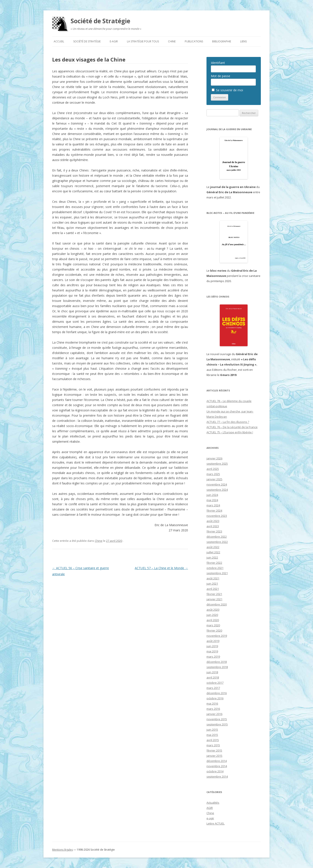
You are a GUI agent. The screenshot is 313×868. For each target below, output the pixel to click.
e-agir (114, 41)
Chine (172, 41)
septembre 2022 (217, 542)
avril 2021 (213, 589)
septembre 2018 (217, 667)
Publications (194, 41)
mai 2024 (212, 500)
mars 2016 (213, 709)
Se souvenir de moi (227, 90)
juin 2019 (212, 646)
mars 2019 (213, 657)
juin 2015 (212, 730)
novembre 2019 (217, 636)
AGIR (210, 808)
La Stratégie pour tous (143, 41)
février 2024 (214, 510)
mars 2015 (213, 745)
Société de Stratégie (100, 21)
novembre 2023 (217, 516)
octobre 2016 (215, 698)
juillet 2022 (213, 552)
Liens (243, 41)
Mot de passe (221, 76)
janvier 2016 (214, 714)
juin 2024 (212, 495)
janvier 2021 (214, 599)
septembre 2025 (217, 464)
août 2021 (213, 578)
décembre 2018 (217, 662)
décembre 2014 (217, 761)
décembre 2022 (217, 537)
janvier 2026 (214, 458)
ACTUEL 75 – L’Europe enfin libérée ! (230, 432)
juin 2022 (212, 557)
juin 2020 (212, 615)
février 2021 (214, 594)
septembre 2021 (217, 573)
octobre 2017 (215, 683)
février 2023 (214, 531)
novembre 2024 (217, 484)
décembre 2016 (217, 693)
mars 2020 (213, 625)
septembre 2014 (217, 777)
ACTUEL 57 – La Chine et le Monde (161, 568)
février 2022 (214, 563)
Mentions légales (62, 850)
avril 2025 (213, 469)
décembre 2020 (217, 604)
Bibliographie (222, 41)
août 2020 (213, 610)
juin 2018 (212, 672)
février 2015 (214, 750)
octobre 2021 (215, 568)
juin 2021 (212, 584)
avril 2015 (213, 740)
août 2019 (213, 641)
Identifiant (218, 63)
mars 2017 (213, 688)
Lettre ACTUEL (216, 823)
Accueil (59, 41)
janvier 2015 (214, 756)
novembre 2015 (217, 719)
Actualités (213, 803)
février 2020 (214, 630)
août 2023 (213, 521)
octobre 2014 (215, 771)
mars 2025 (213, 474)
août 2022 (213, 547)
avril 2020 (213, 620)
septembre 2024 (217, 490)
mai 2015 (212, 735)
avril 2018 (213, 677)
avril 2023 (213, 526)
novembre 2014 (217, 766)
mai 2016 (212, 703)
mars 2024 (213, 505)
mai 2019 (212, 651)
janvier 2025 (214, 479)
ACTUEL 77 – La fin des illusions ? (228, 422)
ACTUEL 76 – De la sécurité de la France (232, 427)
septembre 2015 (217, 724)
